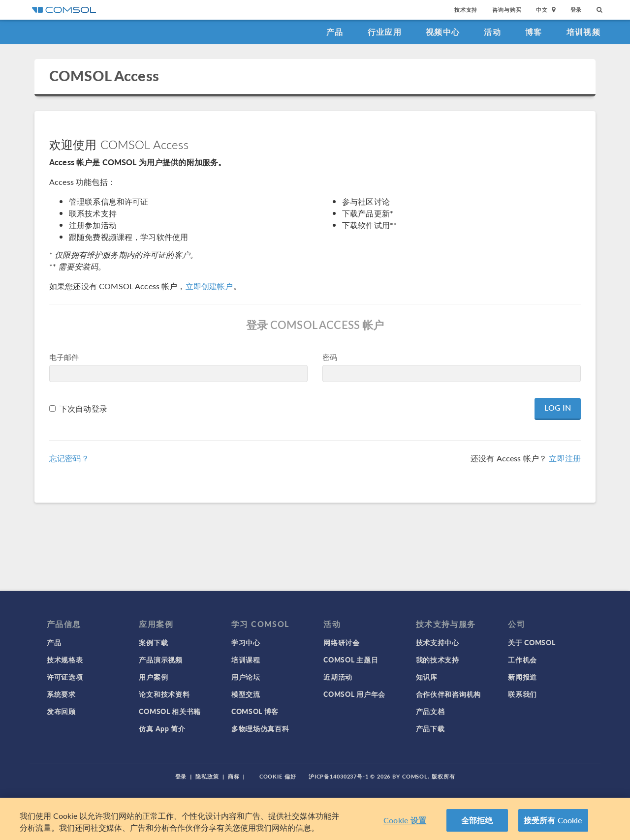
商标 (234, 776)
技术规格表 (65, 660)
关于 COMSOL (532, 642)
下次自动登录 (83, 408)
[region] (315, 819)
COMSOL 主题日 (351, 660)
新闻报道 (522, 677)
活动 (492, 32)
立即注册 (565, 458)
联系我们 (522, 694)
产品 (335, 32)
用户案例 (153, 677)
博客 (534, 32)
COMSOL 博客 (255, 711)
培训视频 (583, 32)
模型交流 (246, 694)
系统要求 (61, 694)
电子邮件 (64, 357)
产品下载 (430, 728)
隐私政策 (207, 776)
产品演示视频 (160, 660)
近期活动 (338, 677)
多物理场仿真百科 (260, 728)
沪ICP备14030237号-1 (339, 776)
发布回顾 (61, 711)
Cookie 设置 (405, 820)
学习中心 (246, 642)
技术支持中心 (438, 642)
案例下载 (153, 642)
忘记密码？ (69, 458)
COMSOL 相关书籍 (170, 711)
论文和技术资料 (164, 694)
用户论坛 (246, 677)
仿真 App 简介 (162, 728)
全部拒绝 (477, 820)
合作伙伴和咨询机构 (448, 694)
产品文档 (430, 711)
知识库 (427, 677)
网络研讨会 (342, 642)
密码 (330, 357)
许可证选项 (65, 677)
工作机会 (522, 660)
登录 (576, 10)
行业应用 (385, 32)
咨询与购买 (507, 10)
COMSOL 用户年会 (354, 694)
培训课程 (246, 660)
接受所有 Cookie (553, 820)
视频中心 (443, 32)
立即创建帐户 (209, 286)
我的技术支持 (438, 660)
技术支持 (466, 10)
